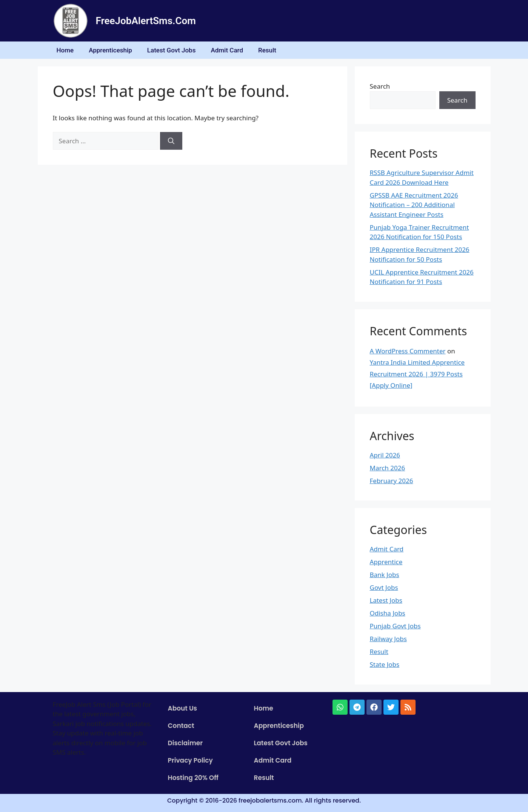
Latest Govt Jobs (172, 50)
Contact (181, 726)
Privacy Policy (190, 760)
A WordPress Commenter (408, 351)
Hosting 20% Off (193, 778)
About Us (183, 708)
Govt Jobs (384, 587)
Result (267, 50)
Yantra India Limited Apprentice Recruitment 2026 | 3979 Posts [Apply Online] (417, 374)
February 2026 (392, 481)
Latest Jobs (386, 600)
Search (380, 86)
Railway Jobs (388, 639)
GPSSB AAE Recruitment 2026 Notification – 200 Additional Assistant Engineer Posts (414, 205)
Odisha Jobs (388, 613)
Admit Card (227, 50)
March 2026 (388, 468)
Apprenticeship (110, 50)
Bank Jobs (385, 575)
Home (65, 50)
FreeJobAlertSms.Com (146, 21)
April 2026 (385, 455)
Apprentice (386, 562)
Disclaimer (185, 743)
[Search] (171, 141)
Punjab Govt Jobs (395, 626)
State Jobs (385, 664)
